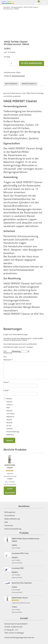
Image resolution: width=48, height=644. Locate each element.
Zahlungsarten (10, 512)
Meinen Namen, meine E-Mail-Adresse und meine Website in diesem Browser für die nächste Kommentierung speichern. (10, 417)
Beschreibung (11, 84)
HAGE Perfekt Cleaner (20, 598)
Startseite (7, 7)
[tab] (11, 84)
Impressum (9, 525)
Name (6, 382)
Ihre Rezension (8, 358)
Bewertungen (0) (29, 84)
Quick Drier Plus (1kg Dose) (22, 583)
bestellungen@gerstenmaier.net (22, 637)
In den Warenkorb (31, 63)
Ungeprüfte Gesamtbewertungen (21, 603)
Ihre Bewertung (8, 352)
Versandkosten (12, 484)
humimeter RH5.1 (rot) (20, 553)
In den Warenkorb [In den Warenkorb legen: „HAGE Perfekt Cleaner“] (10, 491)
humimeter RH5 (18, 568)
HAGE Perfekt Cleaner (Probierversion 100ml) (26, 540)
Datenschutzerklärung (13, 529)
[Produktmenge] (13, 63)
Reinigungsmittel (17, 7)
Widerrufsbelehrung (12, 519)
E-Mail (6, 390)
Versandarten (10, 515)
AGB (6, 522)
